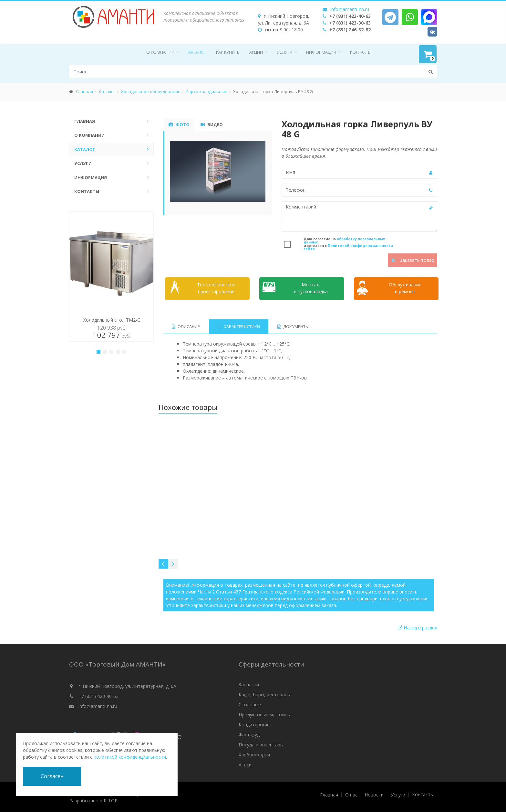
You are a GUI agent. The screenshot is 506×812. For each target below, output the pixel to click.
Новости (374, 795)
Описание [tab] (186, 326)
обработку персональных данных (344, 241)
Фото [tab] (179, 124)
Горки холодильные (207, 91)
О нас (351, 795)
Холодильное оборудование (151, 91)
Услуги (284, 52)
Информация (321, 52)
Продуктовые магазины (265, 715)
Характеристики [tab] (239, 326)
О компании (160, 52)
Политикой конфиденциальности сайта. (348, 247)
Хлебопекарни (254, 755)
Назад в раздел (418, 628)
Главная (85, 91)
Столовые (250, 705)
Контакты (361, 52)
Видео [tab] (212, 124)
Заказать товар (413, 260)
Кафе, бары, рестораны (265, 694)
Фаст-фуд (249, 735)
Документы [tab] (293, 326)
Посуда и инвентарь (261, 745)
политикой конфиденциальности (130, 757)
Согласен (52, 776)
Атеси (245, 765)
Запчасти (249, 684)
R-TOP (111, 801)
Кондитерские (254, 725)
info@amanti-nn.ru (350, 9)
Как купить (228, 52)
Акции (256, 52)
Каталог (197, 52)
